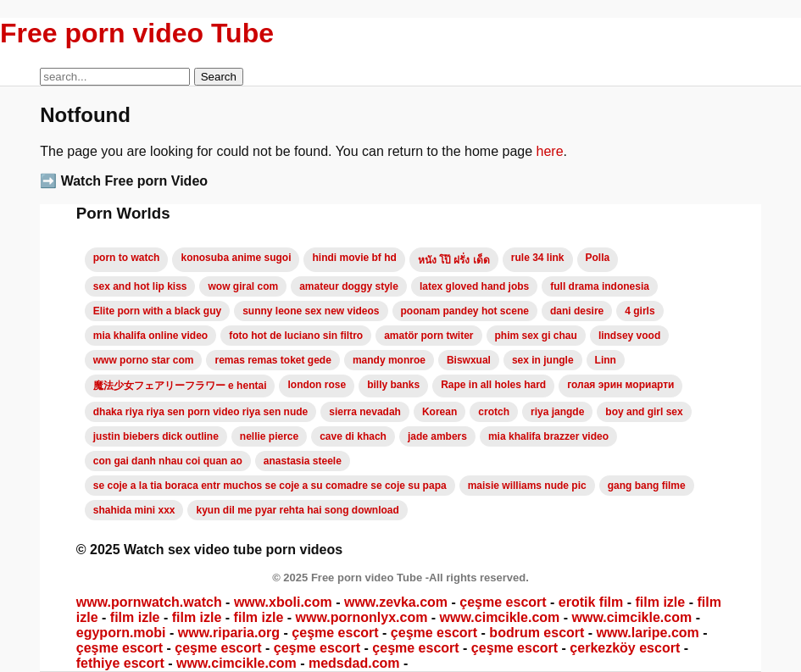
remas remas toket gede (273, 360)
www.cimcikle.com (500, 617)
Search (219, 77)
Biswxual (469, 360)
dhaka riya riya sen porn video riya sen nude (200, 412)
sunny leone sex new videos (311, 311)
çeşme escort (503, 602)
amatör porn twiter (428, 336)
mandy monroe (389, 360)
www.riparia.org (229, 633)
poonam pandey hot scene (465, 311)
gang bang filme (647, 486)
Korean (439, 412)
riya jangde (557, 412)
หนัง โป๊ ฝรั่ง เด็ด (454, 260)
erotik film (591, 602)
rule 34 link (538, 258)
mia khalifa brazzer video (548, 436)
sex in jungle (543, 360)
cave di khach (353, 436)
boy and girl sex (644, 412)
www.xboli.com (283, 602)
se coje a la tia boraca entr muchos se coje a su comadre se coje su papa (270, 486)
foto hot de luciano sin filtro (296, 336)
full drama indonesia (600, 286)
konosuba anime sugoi (236, 258)
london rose (317, 385)
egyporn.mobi (121, 633)
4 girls (640, 311)
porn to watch (127, 258)
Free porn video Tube (137, 33)
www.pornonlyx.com (362, 617)
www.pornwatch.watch (149, 602)
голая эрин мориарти (620, 385)
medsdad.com (354, 663)
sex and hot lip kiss (140, 286)
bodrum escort (537, 633)
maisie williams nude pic (527, 486)
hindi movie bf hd (354, 258)
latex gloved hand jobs (474, 286)
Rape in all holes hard (493, 385)
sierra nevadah (365, 412)
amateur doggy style (349, 286)
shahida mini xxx (134, 510)
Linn (606, 360)
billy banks (393, 385)
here (550, 151)
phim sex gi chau (536, 336)
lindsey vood (629, 336)
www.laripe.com (648, 633)
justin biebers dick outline (156, 436)
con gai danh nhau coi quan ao (168, 461)
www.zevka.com (396, 602)
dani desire (577, 311)
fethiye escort (120, 663)
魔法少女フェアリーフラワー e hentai (180, 386)
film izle (661, 602)
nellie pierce (269, 436)
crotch (494, 412)
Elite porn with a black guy (157, 311)
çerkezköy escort (625, 648)
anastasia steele (303, 461)
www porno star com (144, 360)
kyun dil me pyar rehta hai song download (297, 510)
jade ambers (437, 436)
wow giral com (243, 286)
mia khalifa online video (150, 336)
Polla (598, 258)
